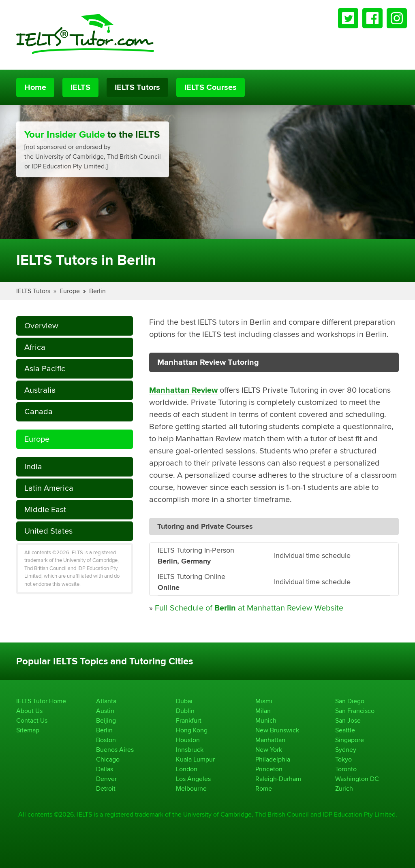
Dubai (184, 701)
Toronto (346, 769)
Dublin (185, 711)
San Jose (348, 720)
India (33, 467)
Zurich (344, 788)
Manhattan (270, 740)
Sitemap (28, 730)
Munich (266, 720)
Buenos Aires (115, 750)
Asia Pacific (45, 369)
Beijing (106, 720)
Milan (263, 711)
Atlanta (106, 701)
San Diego (350, 701)
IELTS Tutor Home (41, 701)
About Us (29, 711)
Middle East (45, 510)
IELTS (80, 87)
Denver (106, 779)
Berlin (97, 291)
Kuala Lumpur (195, 759)
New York (269, 750)
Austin (105, 711)
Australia (40, 390)
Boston (106, 740)
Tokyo (343, 759)
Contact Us (32, 720)
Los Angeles (193, 779)
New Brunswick (277, 730)
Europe (70, 291)
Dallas (105, 769)
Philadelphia (273, 759)
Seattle (345, 730)
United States (48, 531)
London (187, 769)
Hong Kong (192, 730)
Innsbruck (190, 750)
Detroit (106, 788)
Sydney (346, 750)
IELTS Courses (211, 87)
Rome (264, 788)
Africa (35, 347)
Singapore (350, 740)
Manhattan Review (183, 390)
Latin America (49, 488)
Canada (39, 412)
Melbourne (191, 788)
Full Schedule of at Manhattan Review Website (249, 608)
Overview (41, 326)
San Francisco (355, 711)
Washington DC (357, 779)
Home (35, 87)
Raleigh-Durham (278, 779)
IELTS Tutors (137, 87)
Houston (188, 740)
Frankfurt (189, 720)
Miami (264, 701)
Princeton (269, 769)
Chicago (108, 759)
